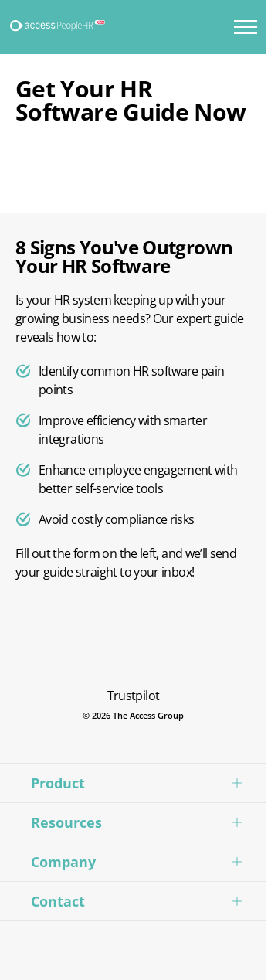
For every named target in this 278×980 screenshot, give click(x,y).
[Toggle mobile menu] (246, 27)
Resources (66, 822)
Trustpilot (134, 696)
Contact (58, 901)
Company (63, 862)
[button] (133, 783)
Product (58, 783)
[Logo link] (59, 26)
